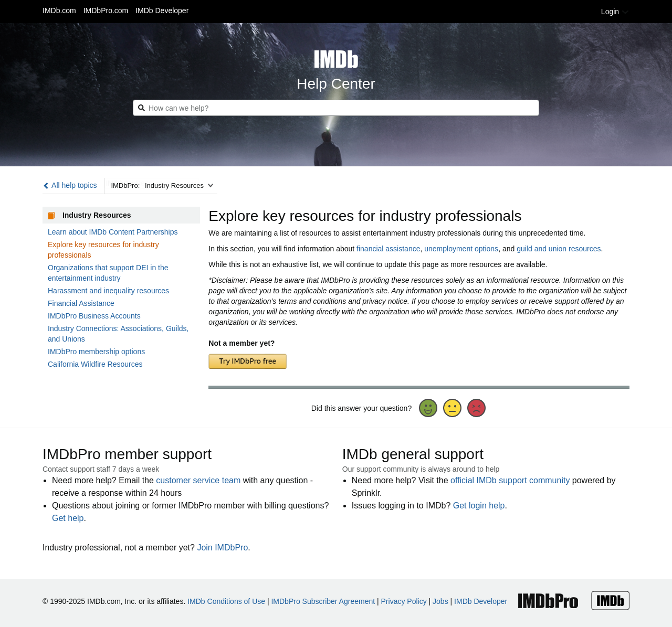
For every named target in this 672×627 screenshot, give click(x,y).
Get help (68, 518)
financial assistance (388, 249)
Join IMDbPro (222, 548)
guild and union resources (559, 249)
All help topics (70, 185)
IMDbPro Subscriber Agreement (323, 601)
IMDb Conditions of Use (226, 601)
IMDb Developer (162, 10)
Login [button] (615, 12)
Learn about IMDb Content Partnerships (113, 232)
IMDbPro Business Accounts (94, 316)
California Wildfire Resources (95, 364)
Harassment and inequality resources (108, 291)
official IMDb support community (510, 480)
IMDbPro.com (106, 10)
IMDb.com (59, 10)
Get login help (479, 506)
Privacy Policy (404, 601)
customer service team (198, 480)
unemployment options (461, 249)
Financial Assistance (81, 303)
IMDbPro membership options (96, 352)
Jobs (440, 601)
